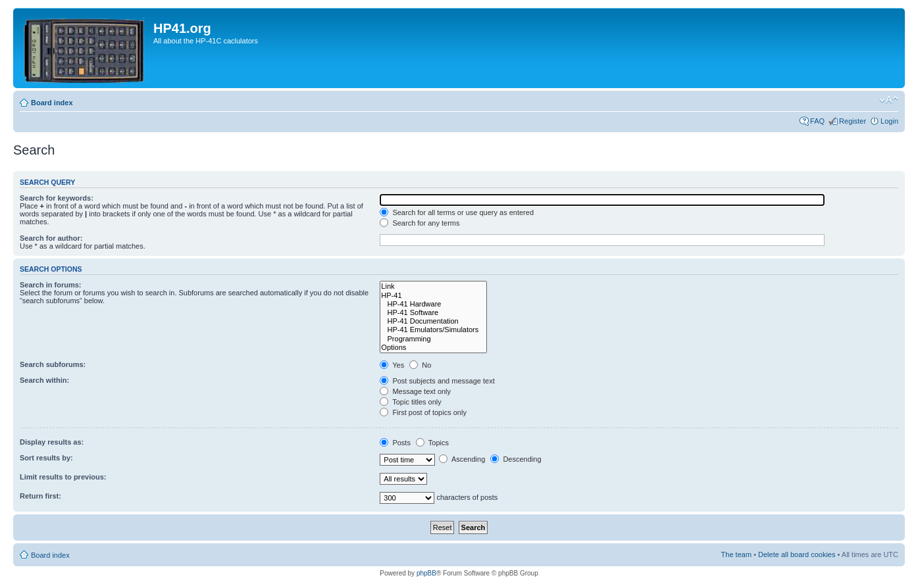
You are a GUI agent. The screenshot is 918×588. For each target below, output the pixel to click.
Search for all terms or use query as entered (457, 212)
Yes (392, 365)
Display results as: (52, 442)
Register (853, 121)
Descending (516, 459)
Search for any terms (420, 223)
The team (736, 554)
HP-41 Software (433, 313)
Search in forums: (51, 285)
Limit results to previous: (63, 477)
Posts (395, 443)
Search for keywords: (57, 198)
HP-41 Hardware (433, 304)
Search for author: (51, 238)
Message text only (415, 391)
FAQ (817, 121)
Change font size (889, 100)
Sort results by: (46, 458)
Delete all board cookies (797, 554)
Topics (432, 443)
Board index (52, 103)
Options (433, 348)
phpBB (426, 573)
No (420, 365)
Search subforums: (53, 364)
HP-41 (433, 296)
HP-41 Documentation (433, 321)
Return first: (40, 496)
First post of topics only (423, 412)
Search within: (44, 380)
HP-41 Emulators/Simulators (433, 330)
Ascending (462, 459)
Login (889, 121)
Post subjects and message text (437, 381)
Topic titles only (410, 402)
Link (433, 286)
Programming (433, 339)
